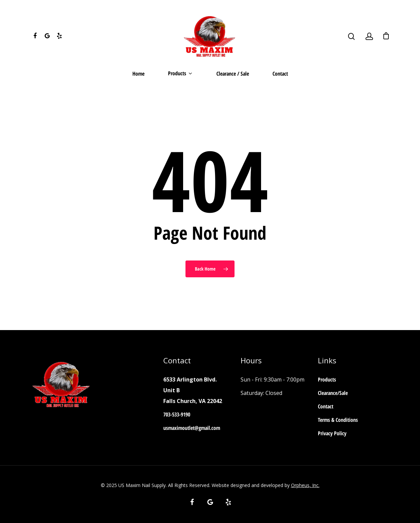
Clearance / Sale (233, 74)
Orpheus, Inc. (305, 485)
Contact (280, 74)
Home (138, 74)
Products (180, 74)
